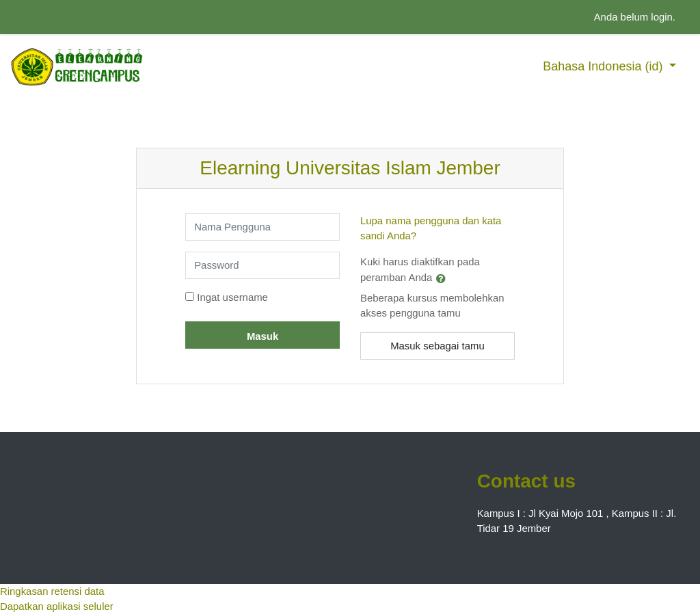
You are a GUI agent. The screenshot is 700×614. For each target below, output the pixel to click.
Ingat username (232, 297)
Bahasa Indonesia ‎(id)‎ (604, 66)
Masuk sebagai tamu (437, 346)
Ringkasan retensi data (52, 591)
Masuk (262, 336)
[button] (444, 278)
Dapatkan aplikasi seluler (57, 606)
